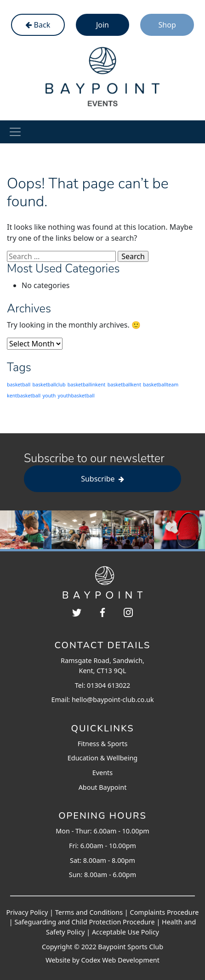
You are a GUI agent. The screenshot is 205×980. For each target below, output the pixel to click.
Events (102, 773)
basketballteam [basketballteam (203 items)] (161, 385)
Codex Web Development (120, 960)
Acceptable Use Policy (125, 932)
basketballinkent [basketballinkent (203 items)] (87, 385)
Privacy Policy (27, 912)
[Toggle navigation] (15, 132)
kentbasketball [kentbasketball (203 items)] (24, 396)
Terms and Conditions (89, 912)
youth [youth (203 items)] (49, 396)
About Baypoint (103, 787)
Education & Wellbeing (102, 758)
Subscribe (102, 479)
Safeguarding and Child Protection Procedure (84, 922)
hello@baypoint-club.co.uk (113, 700)
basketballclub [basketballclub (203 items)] (49, 385)
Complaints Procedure (165, 912)
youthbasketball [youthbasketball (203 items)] (76, 396)
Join (102, 25)
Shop (167, 25)
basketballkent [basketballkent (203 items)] (124, 385)
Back (38, 25)
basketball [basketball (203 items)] (19, 385)
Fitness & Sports (103, 744)
